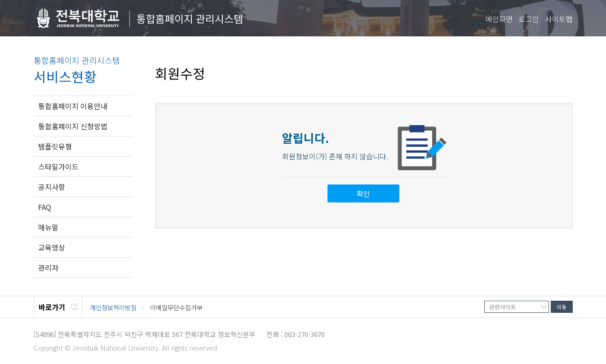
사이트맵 (559, 19)
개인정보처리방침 (113, 307)
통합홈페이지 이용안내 (73, 106)
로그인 (529, 19)
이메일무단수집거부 (176, 307)
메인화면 (499, 19)
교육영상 (52, 247)
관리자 (48, 268)
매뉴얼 (48, 227)
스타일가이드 (58, 167)
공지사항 (52, 187)
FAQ (45, 207)
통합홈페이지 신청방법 (73, 126)
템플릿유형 (55, 146)
